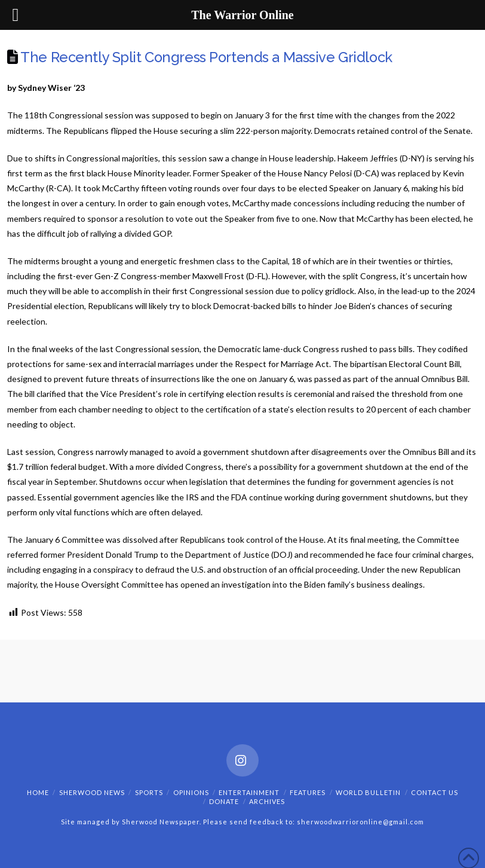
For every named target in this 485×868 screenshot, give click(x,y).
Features (308, 792)
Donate (224, 801)
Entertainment (249, 792)
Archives (267, 801)
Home (38, 792)
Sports (149, 792)
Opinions (191, 792)
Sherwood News (92, 792)
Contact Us (435, 792)
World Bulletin (368, 792)
